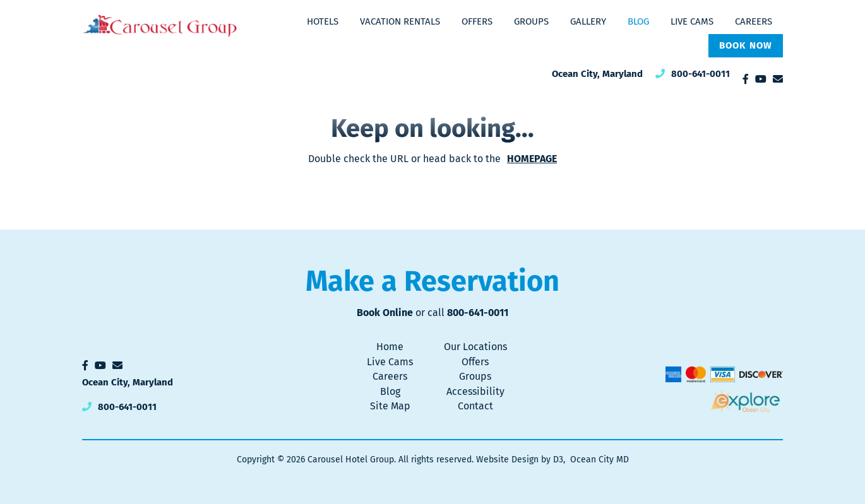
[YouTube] (761, 79)
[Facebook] (746, 79)
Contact (475, 406)
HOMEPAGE (532, 159)
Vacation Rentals (400, 21)
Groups (531, 21)
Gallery (588, 21)
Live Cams (692, 21)
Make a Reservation (432, 281)
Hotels (323, 21)
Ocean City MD (600, 460)
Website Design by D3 (520, 460)
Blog (638, 21)
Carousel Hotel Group (351, 460)
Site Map (390, 406)
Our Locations (475, 347)
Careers (754, 21)
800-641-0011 (701, 74)
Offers (477, 21)
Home (390, 347)
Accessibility (475, 391)
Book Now (746, 45)
